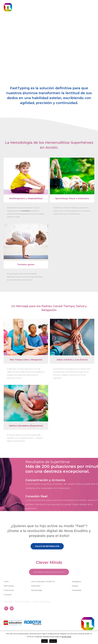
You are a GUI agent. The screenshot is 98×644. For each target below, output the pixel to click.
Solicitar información (47, 546)
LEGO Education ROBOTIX (43, 582)
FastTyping (9, 586)
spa (61, 10)
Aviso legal (8, 602)
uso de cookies (66, 637)
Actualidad (77, 590)
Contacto (8, 595)
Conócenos (9, 590)
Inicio (6, 582)
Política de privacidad (41, 602)
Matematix (36, 586)
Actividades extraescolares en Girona (49, 572)
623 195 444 (78, 3)
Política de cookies (22, 602)
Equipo (75, 586)
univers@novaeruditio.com (62, 3)
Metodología (37, 590)
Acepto (44, 641)
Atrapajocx (77, 582)
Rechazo (53, 641)
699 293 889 (89, 3)
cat (57, 10)
